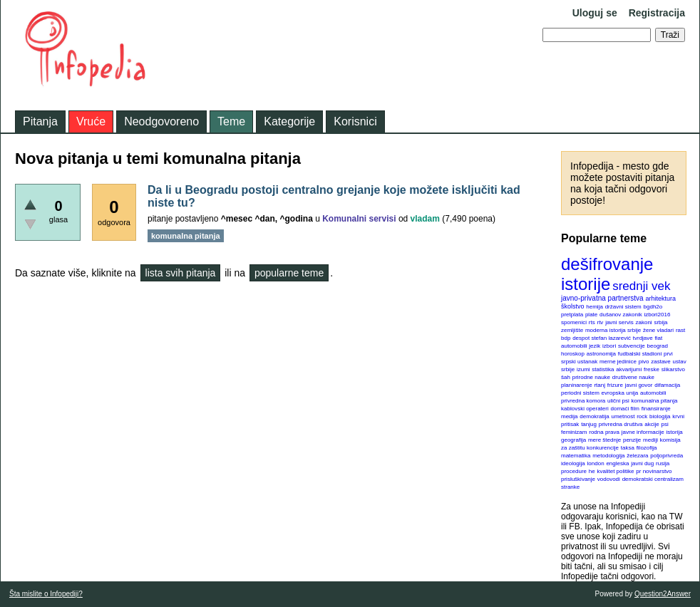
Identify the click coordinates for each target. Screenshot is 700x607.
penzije (632, 440)
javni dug (642, 463)
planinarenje (577, 385)
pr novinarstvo (654, 471)
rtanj (599, 385)
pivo (644, 362)
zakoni (644, 322)
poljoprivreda (666, 456)
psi (665, 424)
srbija (660, 322)
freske (652, 369)
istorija (675, 432)
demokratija (594, 416)
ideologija (573, 463)
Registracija (657, 13)
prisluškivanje (578, 479)
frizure (615, 385)
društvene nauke (633, 377)
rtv (600, 322)
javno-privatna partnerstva (602, 298)
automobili (653, 393)
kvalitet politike (616, 471)
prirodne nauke (591, 377)
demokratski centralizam (653, 479)
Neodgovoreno (161, 121)
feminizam (574, 432)
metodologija (608, 456)
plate (591, 315)
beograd (658, 346)
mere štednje (604, 440)
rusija (663, 463)
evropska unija (620, 393)
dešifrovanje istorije (607, 274)
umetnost (623, 416)
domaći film (624, 409)
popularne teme (289, 273)
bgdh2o (653, 307)
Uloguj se (595, 13)
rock (642, 416)
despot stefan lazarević (602, 338)
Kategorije (289, 121)
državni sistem (623, 307)
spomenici (574, 322)
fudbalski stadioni (640, 354)
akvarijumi (629, 369)
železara (637, 456)
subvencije (632, 346)
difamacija (667, 385)
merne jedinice (618, 362)
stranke (570, 487)
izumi (583, 369)
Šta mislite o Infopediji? (46, 594)
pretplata (572, 315)
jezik (595, 346)
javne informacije (643, 432)
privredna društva (621, 424)
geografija (573, 440)
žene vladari (658, 330)
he (592, 471)
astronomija (601, 354)
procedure (574, 471)
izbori (609, 346)
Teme (231, 121)
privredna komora (583, 401)
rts (592, 322)
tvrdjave (643, 338)
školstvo (573, 306)
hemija (595, 307)
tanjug (589, 424)
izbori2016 (657, 315)
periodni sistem (580, 393)
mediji (650, 440)
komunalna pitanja (655, 401)
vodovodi (609, 479)
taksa (628, 448)
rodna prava (604, 432)
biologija (660, 416)
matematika (576, 456)
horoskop (573, 354)
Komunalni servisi (359, 219)
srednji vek (641, 286)
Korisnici (355, 121)
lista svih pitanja (181, 273)
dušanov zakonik (621, 315)
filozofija (647, 448)
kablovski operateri (585, 409)
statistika (603, 369)
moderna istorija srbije (613, 330)
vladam (425, 219)
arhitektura (660, 299)
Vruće (91, 121)
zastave (661, 362)
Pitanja (40, 121)
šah (566, 377)
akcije (652, 424)
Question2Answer (663, 594)
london (596, 463)
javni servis (619, 322)
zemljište (572, 330)
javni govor (639, 385)
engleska (617, 463)
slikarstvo (673, 369)
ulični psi (618, 401)
